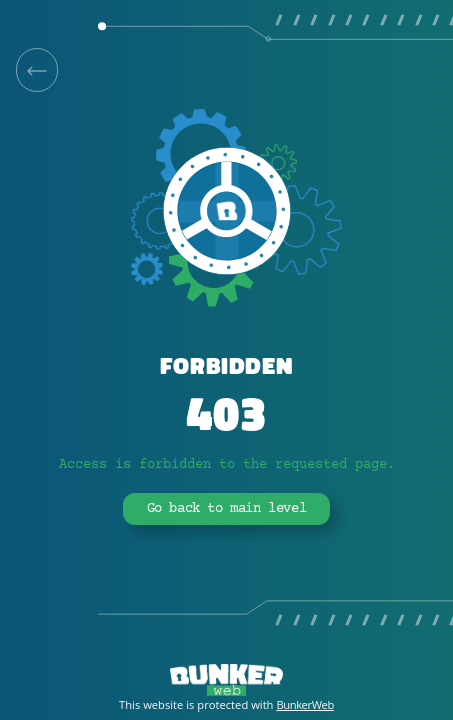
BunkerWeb (305, 704)
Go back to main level (227, 509)
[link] (37, 70)
